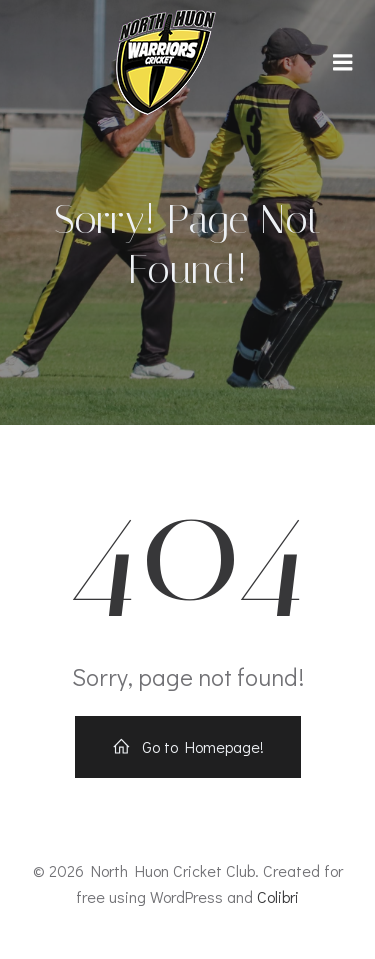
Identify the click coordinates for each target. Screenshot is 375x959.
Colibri (278, 896)
